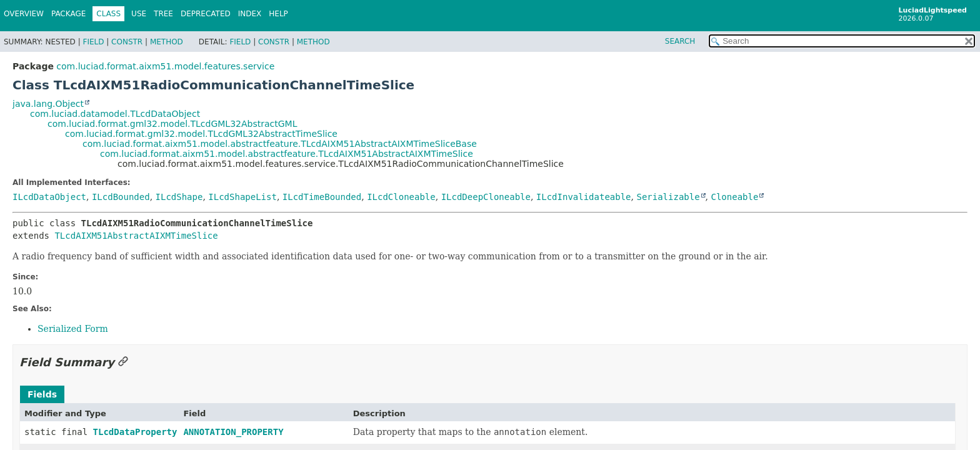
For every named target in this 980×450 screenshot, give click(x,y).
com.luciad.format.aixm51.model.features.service (165, 66)
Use (139, 14)
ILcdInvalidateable (584, 197)
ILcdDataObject (49, 197)
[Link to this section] (123, 362)
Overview (24, 14)
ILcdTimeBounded (322, 197)
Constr (127, 42)
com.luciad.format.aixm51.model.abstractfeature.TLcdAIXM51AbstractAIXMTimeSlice (287, 154)
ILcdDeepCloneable (486, 197)
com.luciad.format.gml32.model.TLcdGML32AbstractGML (172, 124)
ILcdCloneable (401, 197)
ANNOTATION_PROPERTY (233, 432)
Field (93, 42)
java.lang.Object (48, 104)
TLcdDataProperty (135, 432)
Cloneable (735, 197)
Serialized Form (73, 329)
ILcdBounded (121, 197)
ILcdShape (179, 197)
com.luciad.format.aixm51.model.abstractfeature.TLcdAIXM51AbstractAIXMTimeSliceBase (280, 144)
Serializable (668, 197)
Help (278, 14)
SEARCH (680, 41)
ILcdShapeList (242, 197)
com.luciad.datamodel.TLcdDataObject (115, 114)
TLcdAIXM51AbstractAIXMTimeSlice (136, 236)
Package (68, 14)
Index (250, 14)
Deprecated (206, 14)
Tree (163, 14)
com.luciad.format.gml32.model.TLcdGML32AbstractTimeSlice (201, 134)
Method (167, 42)
